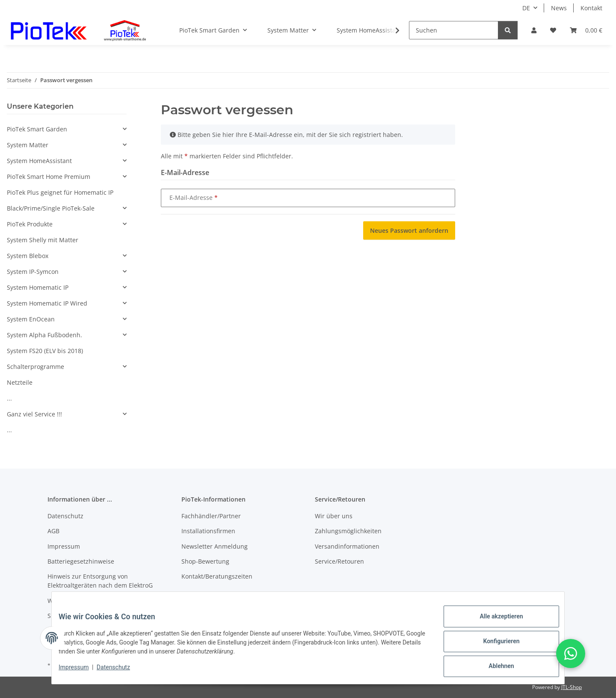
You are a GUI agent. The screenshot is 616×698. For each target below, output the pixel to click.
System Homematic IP (38, 287)
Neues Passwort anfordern (409, 230)
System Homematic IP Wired (47, 303)
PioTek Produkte (30, 224)
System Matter (28, 145)
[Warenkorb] (586, 30)
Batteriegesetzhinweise (81, 561)
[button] (534, 30)
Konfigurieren (494, 645)
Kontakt (591, 8)
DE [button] (526, 8)
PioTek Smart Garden (37, 129)
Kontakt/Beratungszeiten (217, 576)
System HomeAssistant (39, 161)
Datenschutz (120, 671)
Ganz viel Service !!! (34, 414)
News (559, 8)
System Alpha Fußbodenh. (44, 335)
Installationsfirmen (208, 531)
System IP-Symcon (33, 272)
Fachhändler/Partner (211, 516)
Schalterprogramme (36, 367)
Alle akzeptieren (494, 623)
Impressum (80, 671)
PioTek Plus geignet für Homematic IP (60, 192)
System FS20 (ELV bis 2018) (45, 351)
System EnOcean (31, 319)
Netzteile (20, 382)
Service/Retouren (339, 561)
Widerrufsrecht (69, 601)
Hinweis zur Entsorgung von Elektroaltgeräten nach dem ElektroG (100, 581)
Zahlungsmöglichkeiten (348, 531)
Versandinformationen (347, 546)
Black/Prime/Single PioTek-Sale (51, 208)
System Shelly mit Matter (43, 240)
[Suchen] (454, 30)
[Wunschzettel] (553, 30)
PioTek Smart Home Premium (49, 177)
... (9, 398)
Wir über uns (334, 516)
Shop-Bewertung (205, 561)
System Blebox (28, 256)
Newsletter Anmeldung (215, 546)
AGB (53, 531)
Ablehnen (494, 668)
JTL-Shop (572, 687)
